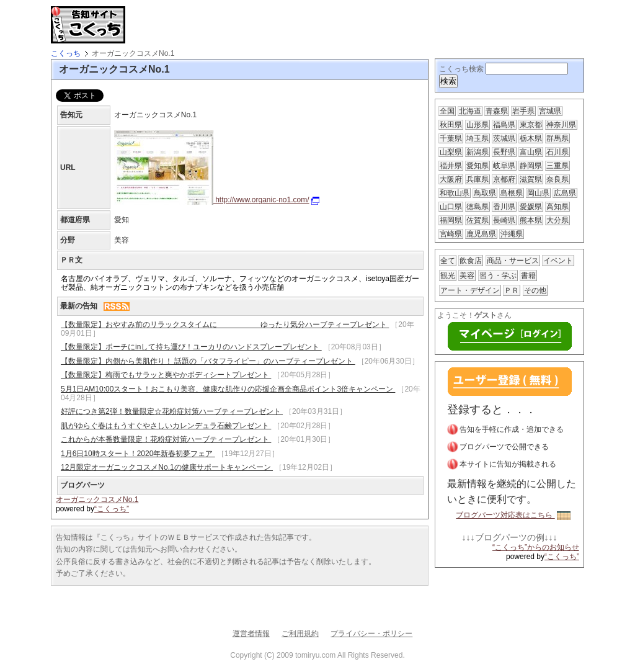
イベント (558, 261)
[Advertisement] (277, 25)
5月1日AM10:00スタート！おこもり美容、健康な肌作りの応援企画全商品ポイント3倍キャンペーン (228, 389)
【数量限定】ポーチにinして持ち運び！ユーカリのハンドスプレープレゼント (191, 347)
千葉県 (451, 138)
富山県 (531, 152)
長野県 (504, 152)
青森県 (497, 111)
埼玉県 (477, 138)
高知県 (557, 207)
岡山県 (538, 193)
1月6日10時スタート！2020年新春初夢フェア (138, 454)
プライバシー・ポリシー (371, 634)
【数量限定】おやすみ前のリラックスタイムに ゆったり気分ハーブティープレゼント (225, 325)
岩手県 (523, 111)
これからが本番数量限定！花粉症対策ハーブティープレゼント (166, 439)
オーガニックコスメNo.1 (97, 500)
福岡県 (451, 220)
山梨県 (451, 152)
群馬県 (557, 138)
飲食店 (471, 261)
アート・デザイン (470, 290)
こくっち (66, 53)
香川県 (504, 207)
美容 (467, 276)
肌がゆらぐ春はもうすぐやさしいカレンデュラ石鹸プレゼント (166, 426)
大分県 (557, 220)
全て (448, 261)
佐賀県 (477, 220)
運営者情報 (251, 634)
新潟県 (477, 152)
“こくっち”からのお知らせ (536, 547)
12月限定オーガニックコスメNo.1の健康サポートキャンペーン (167, 467)
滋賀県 (531, 179)
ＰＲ (512, 290)
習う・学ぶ (498, 276)
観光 (448, 276)
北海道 (470, 111)
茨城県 (504, 138)
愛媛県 (531, 207)
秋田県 (451, 125)
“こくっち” (112, 509)
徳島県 (477, 207)
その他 (535, 290)
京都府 (504, 179)
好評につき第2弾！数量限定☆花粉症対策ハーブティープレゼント (172, 411)
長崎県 (504, 220)
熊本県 (531, 220)
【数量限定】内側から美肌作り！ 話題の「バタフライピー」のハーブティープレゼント (208, 361)
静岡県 (531, 166)
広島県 (565, 193)
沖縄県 (512, 234)
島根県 (512, 193)
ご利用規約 (300, 634)
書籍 (528, 276)
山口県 (451, 207)
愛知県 (477, 166)
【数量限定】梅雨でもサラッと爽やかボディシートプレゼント (166, 375)
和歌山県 (455, 193)
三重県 (557, 166)
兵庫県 (477, 179)
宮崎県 (451, 234)
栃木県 (531, 138)
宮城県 (550, 111)
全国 (447, 111)
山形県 (477, 125)
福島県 (504, 125)
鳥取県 (485, 193)
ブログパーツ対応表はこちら (513, 515)
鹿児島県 (481, 234)
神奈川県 (561, 125)
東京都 (531, 125)
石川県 (557, 152)
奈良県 (557, 179)
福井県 (451, 166)
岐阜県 (504, 166)
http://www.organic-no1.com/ (217, 200)
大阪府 (451, 179)
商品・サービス (513, 261)
